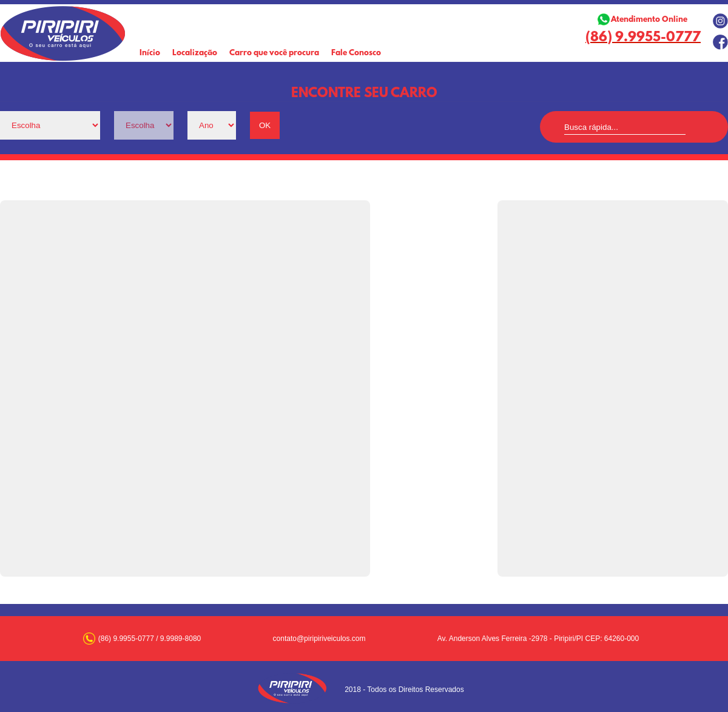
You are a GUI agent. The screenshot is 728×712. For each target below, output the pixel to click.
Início (150, 53)
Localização (195, 53)
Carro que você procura (274, 53)
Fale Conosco (356, 53)
